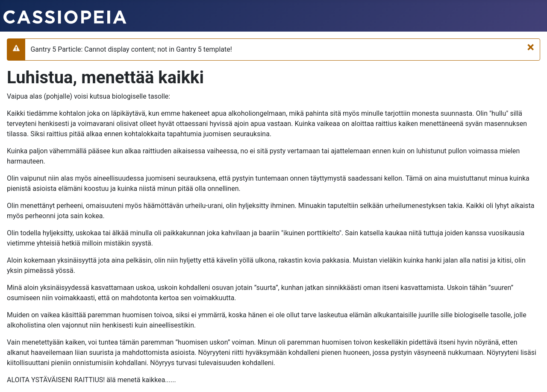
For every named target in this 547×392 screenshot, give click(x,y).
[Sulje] (531, 47)
